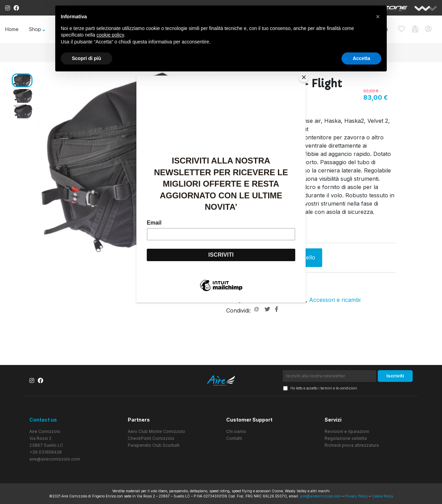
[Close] (304, 77)
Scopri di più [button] (87, 58)
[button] (378, 17)
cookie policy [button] (110, 35)
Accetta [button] (361, 58)
